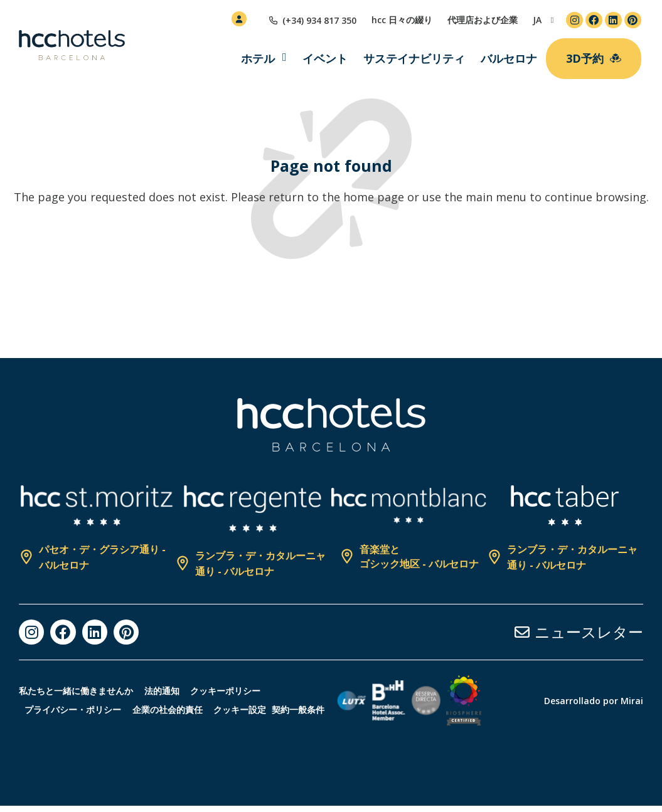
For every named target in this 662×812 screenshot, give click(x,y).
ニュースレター (589, 632)
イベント (325, 58)
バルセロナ (509, 58)
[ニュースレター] (522, 632)
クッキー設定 (259, 703)
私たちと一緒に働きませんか (76, 684)
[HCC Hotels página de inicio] (72, 45)
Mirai (632, 704)
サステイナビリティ (414, 58)
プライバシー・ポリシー (77, 703)
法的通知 (169, 684)
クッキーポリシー (241, 684)
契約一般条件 (45, 722)
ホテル (258, 58)
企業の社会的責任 (179, 703)
